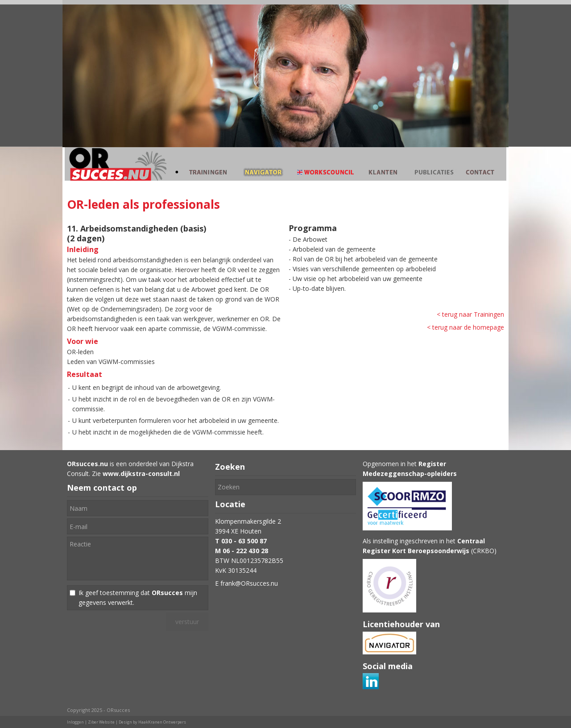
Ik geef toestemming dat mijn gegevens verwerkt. (138, 598)
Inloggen (75, 722)
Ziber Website (101, 722)
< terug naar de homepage (465, 327)
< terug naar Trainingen (470, 314)
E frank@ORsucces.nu (246, 583)
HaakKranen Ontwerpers (162, 722)
